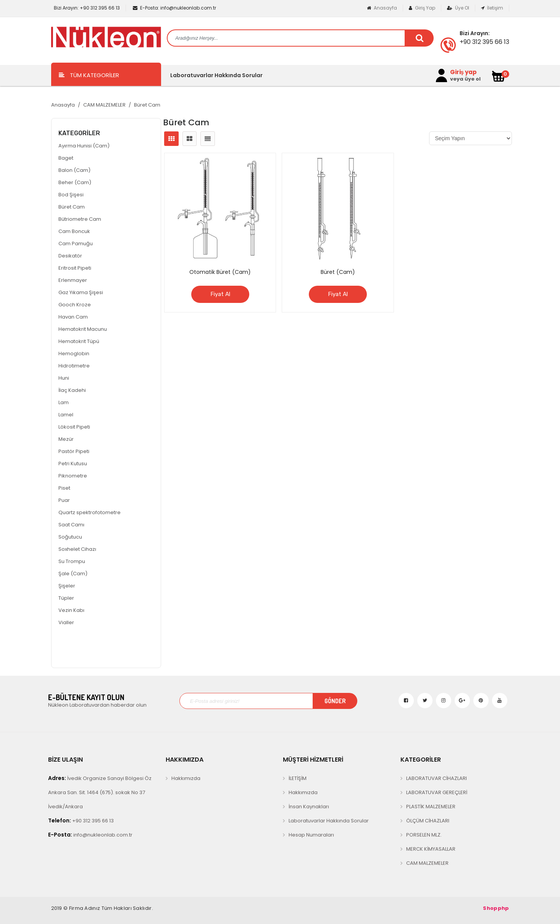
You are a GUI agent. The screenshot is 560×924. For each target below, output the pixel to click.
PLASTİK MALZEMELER (431, 807)
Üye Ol (458, 8)
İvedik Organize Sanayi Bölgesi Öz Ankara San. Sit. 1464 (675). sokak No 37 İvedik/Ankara (100, 792)
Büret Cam (147, 105)
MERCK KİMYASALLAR (431, 849)
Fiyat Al (220, 294)
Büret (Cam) (338, 272)
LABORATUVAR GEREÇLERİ (437, 792)
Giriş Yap (422, 8)
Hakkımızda (186, 778)
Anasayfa (382, 8)
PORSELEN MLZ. (424, 835)
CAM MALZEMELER (104, 105)
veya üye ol (465, 79)
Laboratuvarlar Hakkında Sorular (216, 75)
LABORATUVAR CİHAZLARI (437, 778)
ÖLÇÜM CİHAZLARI (428, 821)
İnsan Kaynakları (309, 807)
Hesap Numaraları (311, 835)
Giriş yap (463, 72)
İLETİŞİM (298, 778)
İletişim (492, 8)
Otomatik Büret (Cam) (220, 272)
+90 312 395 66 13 (86, 8)
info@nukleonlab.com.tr (174, 8)
